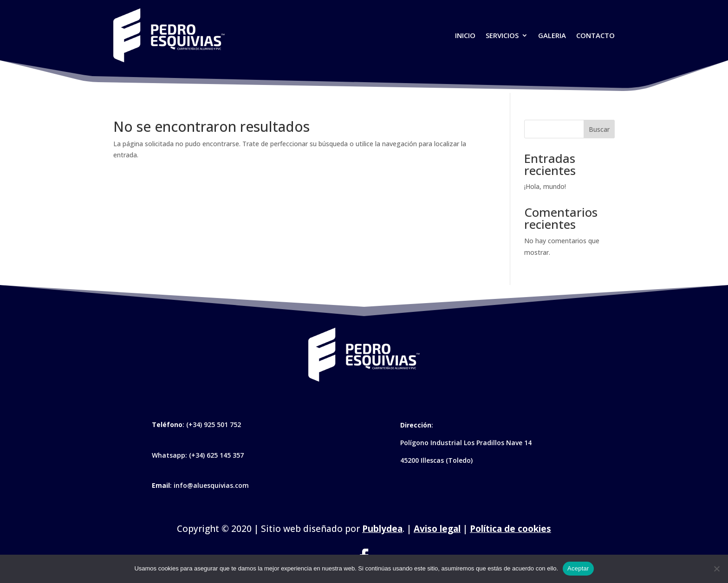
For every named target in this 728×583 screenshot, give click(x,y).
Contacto (595, 35)
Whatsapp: (170, 455)
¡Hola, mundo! (545, 186)
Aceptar (578, 568)
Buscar (599, 129)
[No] (716, 569)
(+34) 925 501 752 (214, 424)
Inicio (465, 35)
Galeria (552, 35)
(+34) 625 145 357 (216, 455)
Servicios (502, 35)
